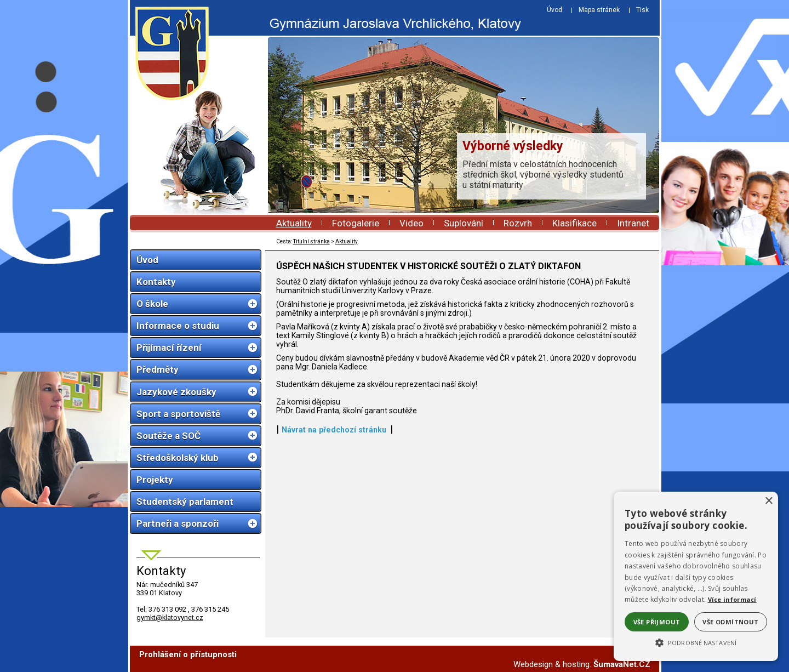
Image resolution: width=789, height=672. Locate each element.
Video (411, 223)
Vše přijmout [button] (657, 622)
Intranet (633, 223)
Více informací (732, 599)
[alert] (696, 576)
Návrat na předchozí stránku (334, 430)
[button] (696, 642)
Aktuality (294, 223)
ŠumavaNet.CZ (622, 664)
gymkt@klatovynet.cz (170, 617)
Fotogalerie (356, 223)
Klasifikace (574, 223)
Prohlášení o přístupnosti (188, 654)
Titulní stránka (311, 241)
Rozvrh (518, 223)
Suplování (464, 223)
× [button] (768, 501)
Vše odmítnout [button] (730, 622)
